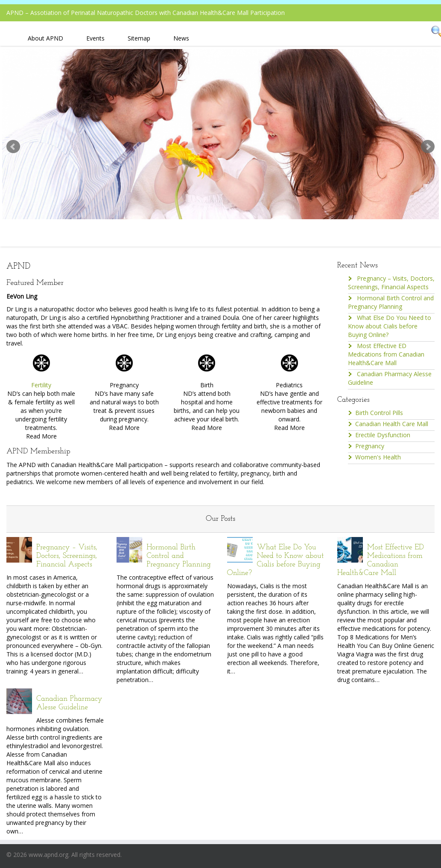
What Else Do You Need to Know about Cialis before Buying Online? (390, 326)
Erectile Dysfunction (383, 435)
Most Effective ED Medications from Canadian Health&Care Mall (386, 354)
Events (95, 38)
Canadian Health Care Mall (392, 424)
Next (428, 147)
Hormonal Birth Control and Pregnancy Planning (391, 302)
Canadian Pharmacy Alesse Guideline (69, 703)
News (181, 38)
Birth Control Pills (379, 413)
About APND (45, 38)
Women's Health (378, 457)
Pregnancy (370, 446)
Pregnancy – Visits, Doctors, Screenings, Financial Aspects (391, 283)
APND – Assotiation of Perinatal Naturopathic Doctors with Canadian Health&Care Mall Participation (146, 13)
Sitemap (139, 38)
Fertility (41, 385)
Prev (13, 147)
